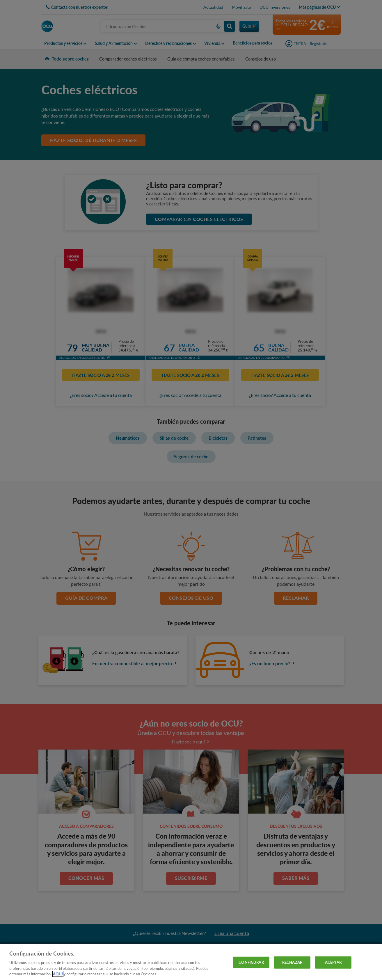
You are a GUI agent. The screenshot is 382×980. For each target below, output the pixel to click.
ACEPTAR (333, 962)
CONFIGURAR (251, 962)
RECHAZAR (292, 962)
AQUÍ (58, 974)
